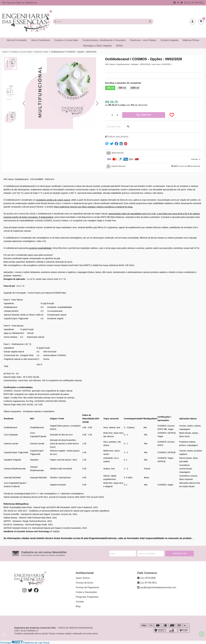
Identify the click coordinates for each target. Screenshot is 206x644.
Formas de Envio (84, 583)
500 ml (122, 88)
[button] (24, 103)
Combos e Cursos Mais (66, 40)
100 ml (110, 88)
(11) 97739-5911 (194, 3)
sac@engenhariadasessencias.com (157, 587)
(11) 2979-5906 (146, 578)
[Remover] (107, 115)
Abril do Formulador (17, 40)
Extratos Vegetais (170, 40)
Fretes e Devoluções (86, 592)
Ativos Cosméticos (41, 40)
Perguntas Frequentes (87, 597)
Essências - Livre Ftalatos (143, 40)
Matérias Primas (191, 40)
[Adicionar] (117, 115)
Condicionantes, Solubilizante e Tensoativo (104, 40)
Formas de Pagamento (87, 587)
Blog (78, 606)
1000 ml (135, 88)
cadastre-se (31, 3)
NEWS (119, 46)
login (19, 3)
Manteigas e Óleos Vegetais (97, 46)
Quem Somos (83, 578)
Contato (80, 602)
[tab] (153, 153)
